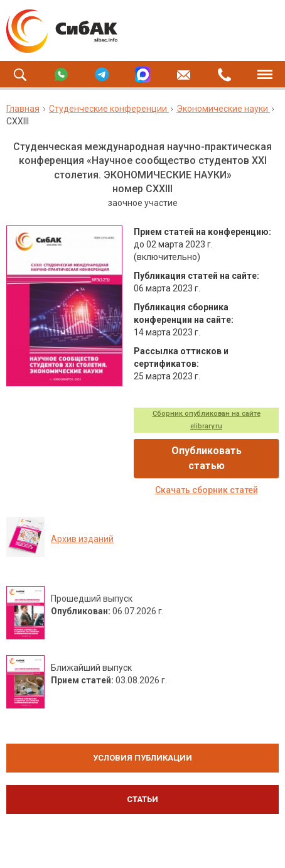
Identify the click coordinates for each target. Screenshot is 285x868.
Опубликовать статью (207, 458)
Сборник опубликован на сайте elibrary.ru (207, 420)
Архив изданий (82, 539)
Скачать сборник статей (207, 490)
